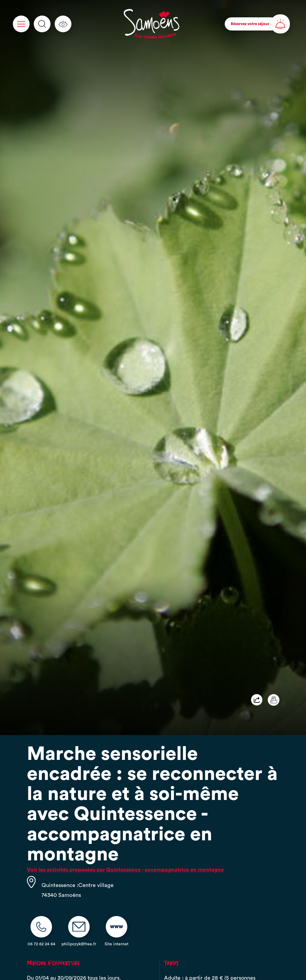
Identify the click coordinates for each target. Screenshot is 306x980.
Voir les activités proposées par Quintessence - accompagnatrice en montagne (125, 870)
